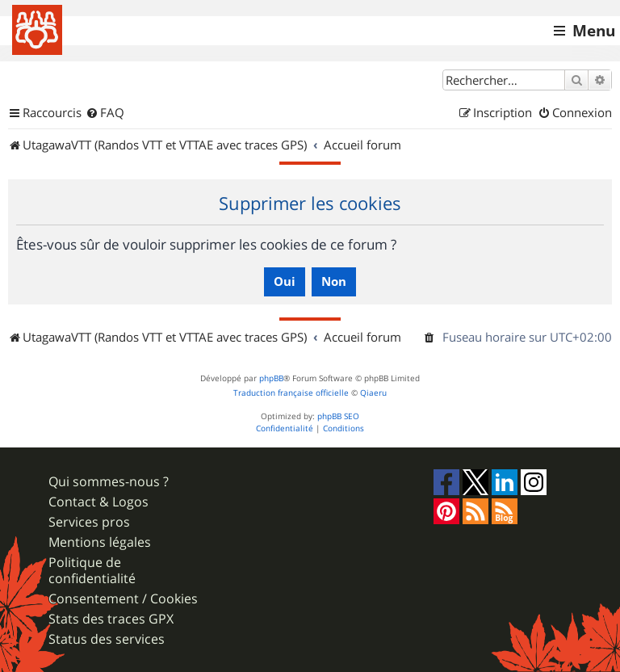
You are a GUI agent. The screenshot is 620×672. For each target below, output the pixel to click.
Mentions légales (100, 542)
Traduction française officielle (291, 393)
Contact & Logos (98, 502)
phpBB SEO (338, 416)
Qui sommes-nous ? (109, 482)
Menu (594, 31)
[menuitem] (105, 113)
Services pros (89, 522)
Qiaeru (373, 393)
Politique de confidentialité (92, 570)
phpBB (271, 378)
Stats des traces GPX (111, 619)
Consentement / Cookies (123, 599)
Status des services (107, 639)
